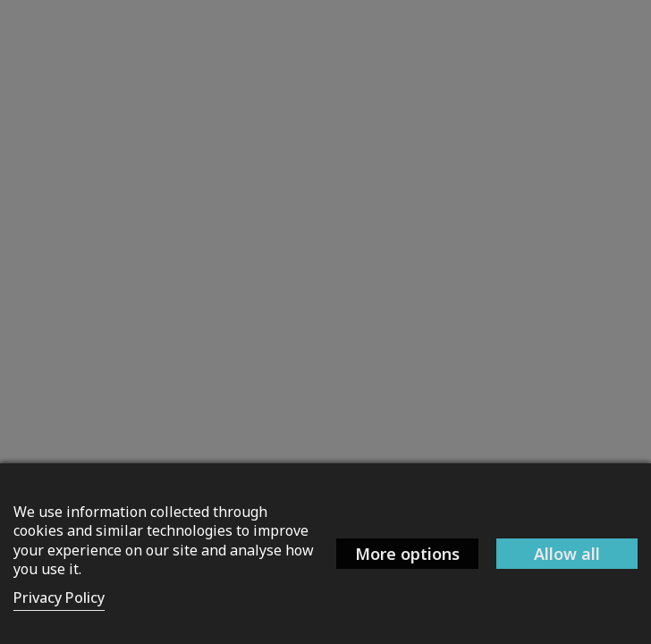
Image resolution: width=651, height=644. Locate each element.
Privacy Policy (59, 597)
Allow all (567, 554)
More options (407, 554)
